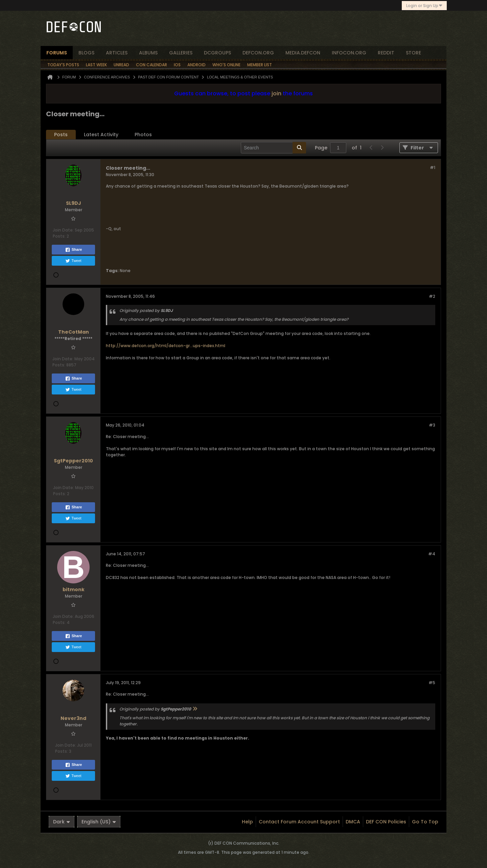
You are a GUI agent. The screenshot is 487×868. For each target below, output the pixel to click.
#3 (432, 425)
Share (74, 250)
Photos (143, 135)
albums (148, 53)
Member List (260, 65)
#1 (433, 167)
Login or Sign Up (424, 6)
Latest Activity (101, 135)
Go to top (425, 822)
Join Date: (63, 230)
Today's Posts (63, 65)
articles (117, 53)
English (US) (99, 822)
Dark (62, 822)
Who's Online (226, 65)
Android (196, 65)
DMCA (353, 822)
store (413, 53)
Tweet (73, 261)
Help (247, 822)
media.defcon (303, 53)
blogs (86, 53)
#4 (432, 554)
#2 (432, 296)
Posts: (59, 236)
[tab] (61, 135)
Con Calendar (152, 65)
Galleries (181, 53)
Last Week (96, 65)
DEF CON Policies (386, 822)
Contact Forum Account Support (299, 822)
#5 (432, 683)
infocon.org (349, 53)
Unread (121, 65)
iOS (177, 65)
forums (57, 53)
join (276, 93)
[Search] (273, 148)
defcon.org (258, 53)
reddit (386, 53)
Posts (61, 135)
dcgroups (217, 53)
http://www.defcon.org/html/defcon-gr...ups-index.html (166, 346)
